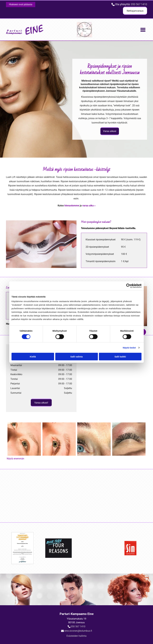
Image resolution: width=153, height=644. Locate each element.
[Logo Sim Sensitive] (129, 496)
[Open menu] (143, 30)
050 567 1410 (139, 4)
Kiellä (33, 357)
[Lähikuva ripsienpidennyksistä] (129, 439)
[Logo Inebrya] (94, 496)
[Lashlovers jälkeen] (59, 439)
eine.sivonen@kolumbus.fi (78, 631)
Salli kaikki (120, 357)
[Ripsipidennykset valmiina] (94, 439)
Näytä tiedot (129, 348)
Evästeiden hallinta (76, 636)
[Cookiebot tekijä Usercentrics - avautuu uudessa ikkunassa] (128, 286)
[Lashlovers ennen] (24, 439)
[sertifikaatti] (24, 496)
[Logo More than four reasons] (59, 496)
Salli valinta (77, 357)
